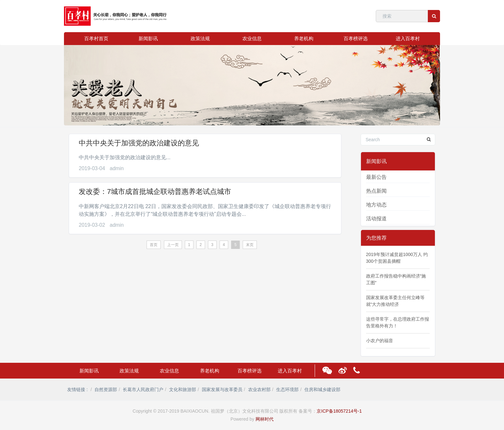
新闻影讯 (148, 38)
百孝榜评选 (356, 38)
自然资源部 (106, 389)
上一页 (173, 245)
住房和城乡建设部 (322, 389)
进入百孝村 (408, 38)
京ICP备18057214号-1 (339, 411)
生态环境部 (287, 389)
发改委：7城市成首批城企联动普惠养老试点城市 (155, 192)
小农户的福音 (380, 341)
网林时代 (265, 419)
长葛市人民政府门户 (143, 389)
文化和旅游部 (183, 389)
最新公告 (376, 177)
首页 (154, 245)
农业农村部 (259, 389)
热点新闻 (376, 191)
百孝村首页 (96, 38)
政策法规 (200, 38)
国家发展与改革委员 (222, 389)
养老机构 (304, 38)
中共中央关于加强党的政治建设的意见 (139, 143)
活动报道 (376, 219)
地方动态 (376, 205)
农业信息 (252, 38)
